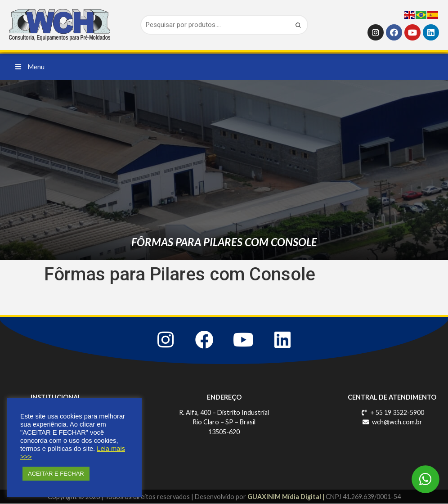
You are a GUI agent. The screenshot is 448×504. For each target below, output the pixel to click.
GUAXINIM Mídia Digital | (287, 497)
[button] (30, 67)
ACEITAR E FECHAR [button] (56, 474)
